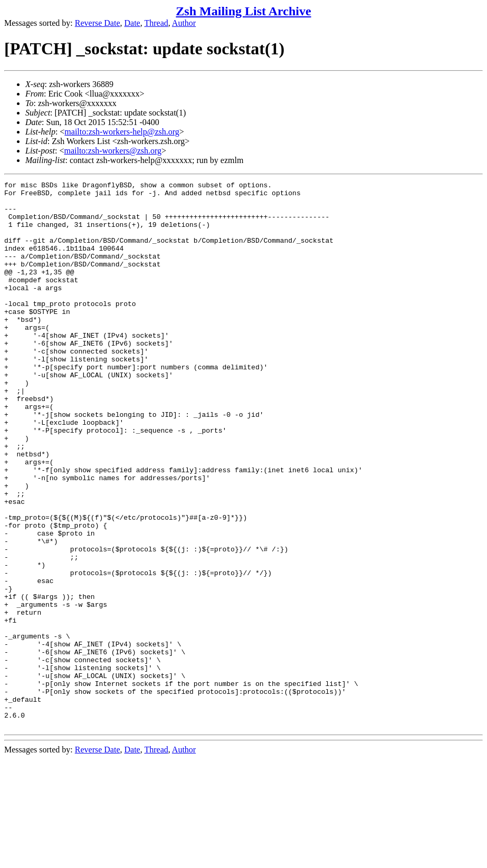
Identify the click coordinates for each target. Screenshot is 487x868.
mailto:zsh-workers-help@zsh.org (122, 132)
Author (184, 23)
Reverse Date (98, 23)
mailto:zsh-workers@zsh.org (113, 151)
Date (132, 23)
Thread (156, 23)
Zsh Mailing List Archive (243, 11)
